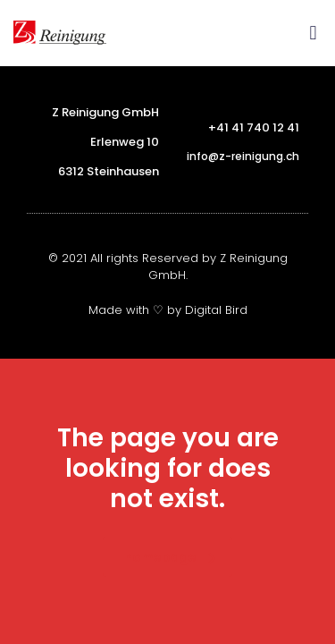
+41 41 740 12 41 (254, 127)
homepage (170, 557)
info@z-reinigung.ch (243, 156)
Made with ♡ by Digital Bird (168, 310)
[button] (313, 33)
